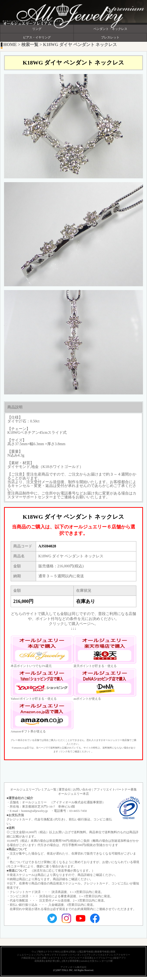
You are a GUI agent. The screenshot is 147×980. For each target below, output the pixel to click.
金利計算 (50, 961)
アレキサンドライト (51, 955)
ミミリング (65, 958)
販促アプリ (120, 958)
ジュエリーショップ (28, 955)
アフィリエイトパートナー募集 (115, 789)
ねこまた (37, 958)
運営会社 (65, 789)
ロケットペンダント (73, 955)
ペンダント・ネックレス (110, 29)
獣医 (113, 952)
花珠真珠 (39, 961)
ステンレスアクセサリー (117, 955)
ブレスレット (110, 37)
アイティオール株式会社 (73, 967)
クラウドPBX (52, 952)
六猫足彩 (26, 958)
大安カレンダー (98, 961)
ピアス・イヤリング (37, 37)
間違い (74, 952)
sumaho (84, 961)
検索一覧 (30, 45)
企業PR (65, 952)
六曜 (110, 961)
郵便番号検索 (102, 952)
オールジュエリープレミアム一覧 (33, 789)
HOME (10, 45)
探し (59, 961)
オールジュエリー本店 (73, 794)
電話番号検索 (86, 952)
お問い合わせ (82, 789)
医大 (65, 961)
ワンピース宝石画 (82, 958)
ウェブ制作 (37, 952)
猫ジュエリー (51, 958)
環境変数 (74, 961)
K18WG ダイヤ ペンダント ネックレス (80, 45)
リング (37, 29)
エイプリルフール (103, 958)
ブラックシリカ (94, 955)
